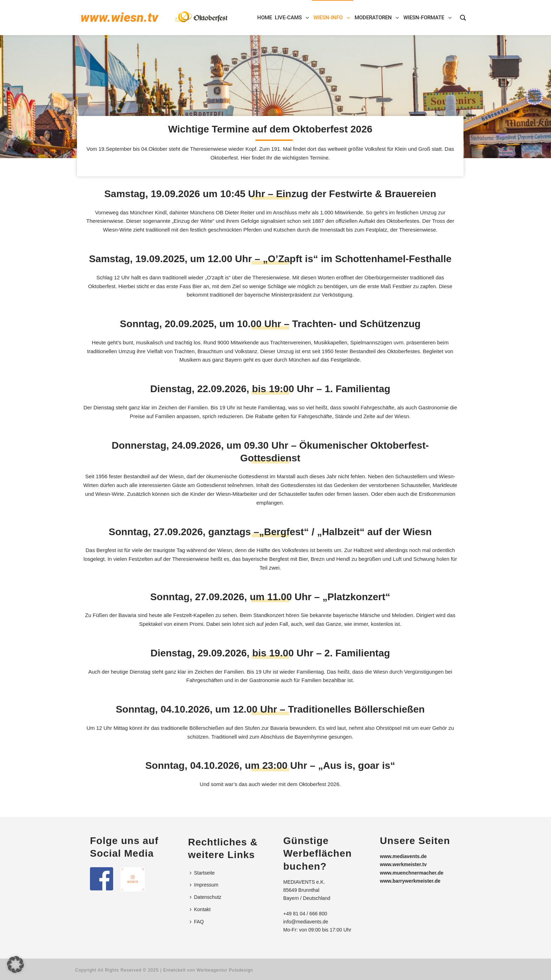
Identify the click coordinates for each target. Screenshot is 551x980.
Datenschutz (206, 897)
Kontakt (200, 909)
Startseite (202, 873)
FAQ (197, 922)
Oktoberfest (312, 784)
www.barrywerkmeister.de (410, 881)
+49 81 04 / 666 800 (305, 914)
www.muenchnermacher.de (412, 873)
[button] (15, 965)
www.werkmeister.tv (403, 864)
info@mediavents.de (306, 922)
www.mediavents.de (403, 856)
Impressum (204, 885)
